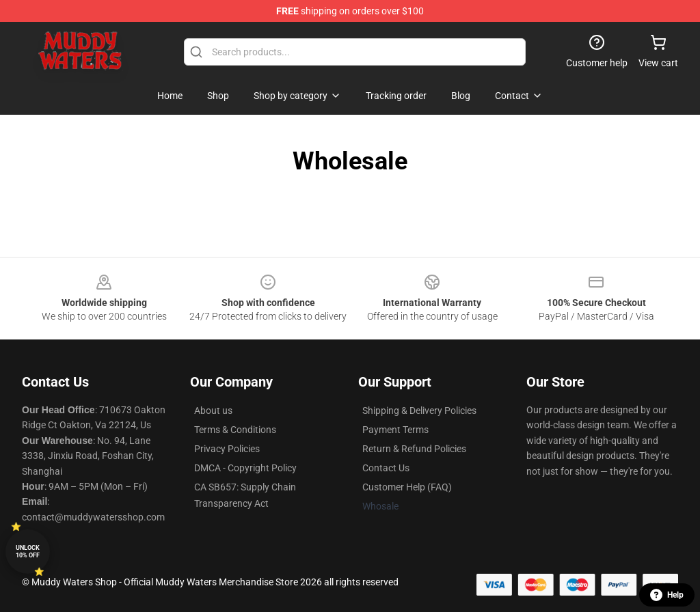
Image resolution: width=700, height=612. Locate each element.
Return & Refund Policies (414, 449)
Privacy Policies (227, 449)
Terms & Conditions (235, 430)
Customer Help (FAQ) (407, 487)
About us (213, 411)
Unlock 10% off (28, 552)
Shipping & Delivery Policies (419, 411)
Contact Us (386, 468)
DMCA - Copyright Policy (245, 468)
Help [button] (667, 595)
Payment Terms (395, 430)
